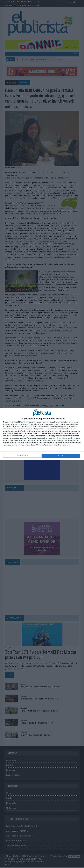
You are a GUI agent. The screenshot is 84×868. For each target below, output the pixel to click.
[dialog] (42, 434)
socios (23, 422)
